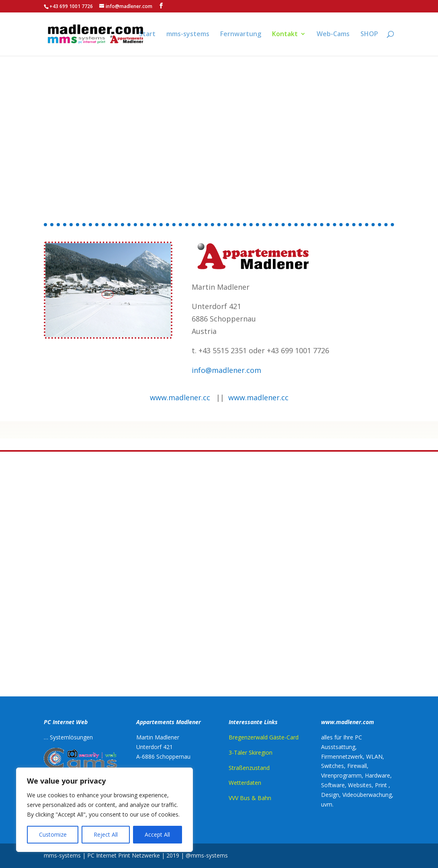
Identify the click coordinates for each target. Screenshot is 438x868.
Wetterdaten (245, 783)
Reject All (106, 834)
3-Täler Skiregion (251, 752)
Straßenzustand (249, 768)
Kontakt (285, 35)
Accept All (157, 834)
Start (147, 35)
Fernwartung (241, 35)
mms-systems (188, 35)
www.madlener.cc (180, 397)
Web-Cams (333, 35)
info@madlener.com (226, 370)
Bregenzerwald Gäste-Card (264, 737)
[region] (104, 810)
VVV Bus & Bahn (250, 798)
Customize (53, 834)
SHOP (369, 35)
